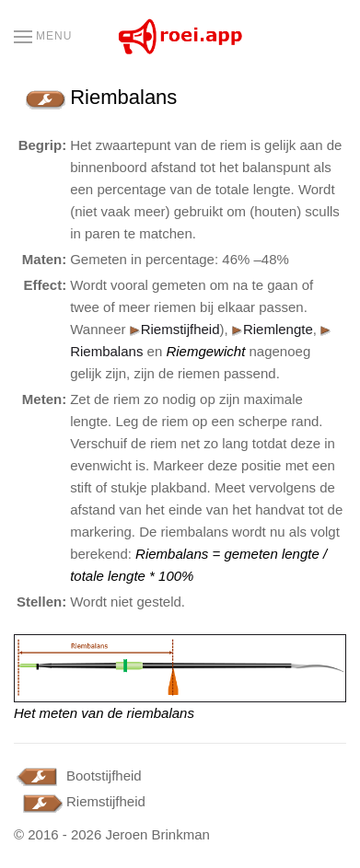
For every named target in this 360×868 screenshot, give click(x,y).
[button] (43, 37)
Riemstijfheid (175, 329)
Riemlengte (278, 329)
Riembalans (106, 351)
